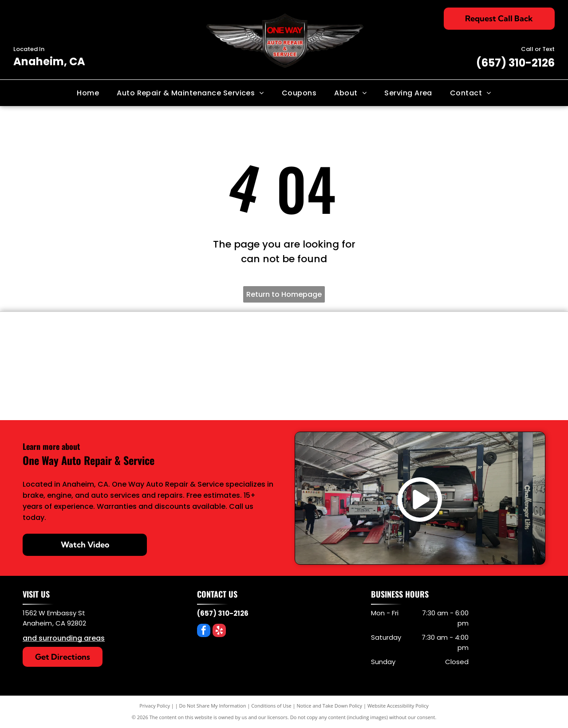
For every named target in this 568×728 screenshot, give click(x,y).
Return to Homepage (284, 294)
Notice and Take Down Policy (330, 706)
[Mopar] (413, 387)
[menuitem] (88, 93)
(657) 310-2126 (515, 63)
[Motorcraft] (327, 387)
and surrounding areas (64, 638)
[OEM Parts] (69, 387)
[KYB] (327, 345)
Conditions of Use (271, 706)
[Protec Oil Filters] (413, 345)
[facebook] (204, 632)
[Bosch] (155, 387)
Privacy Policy (155, 706)
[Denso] (69, 345)
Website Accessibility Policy (398, 706)
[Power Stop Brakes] (155, 345)
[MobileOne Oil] (499, 345)
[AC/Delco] (241, 387)
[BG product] (241, 345)
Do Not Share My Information (213, 706)
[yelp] (219, 632)
